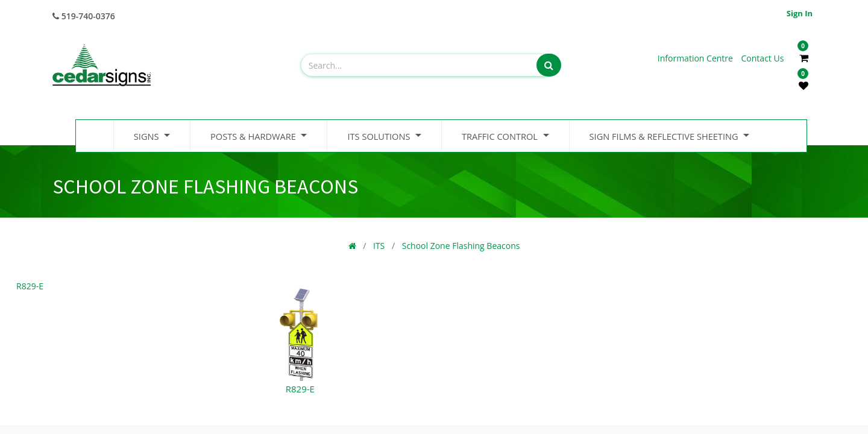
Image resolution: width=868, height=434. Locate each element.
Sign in (800, 13)
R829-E (30, 286)
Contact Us (763, 58)
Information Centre (697, 58)
